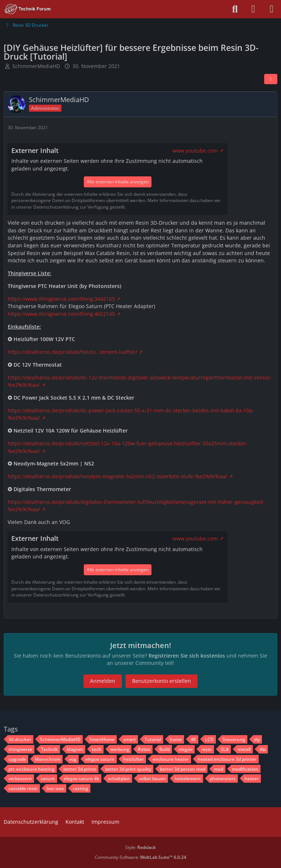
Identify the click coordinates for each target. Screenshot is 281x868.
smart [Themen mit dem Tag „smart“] (130, 739)
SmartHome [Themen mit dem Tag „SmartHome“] (102, 739)
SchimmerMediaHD (36, 66)
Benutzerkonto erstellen (162, 681)
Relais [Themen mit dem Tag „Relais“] (144, 749)
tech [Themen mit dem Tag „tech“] (97, 749)
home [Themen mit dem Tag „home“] (176, 739)
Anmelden (103, 681)
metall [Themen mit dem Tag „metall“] (244, 749)
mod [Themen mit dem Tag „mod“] (219, 769)
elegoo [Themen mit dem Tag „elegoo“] (186, 749)
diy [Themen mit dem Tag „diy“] (257, 739)
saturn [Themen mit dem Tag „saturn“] (48, 779)
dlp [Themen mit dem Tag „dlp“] (263, 749)
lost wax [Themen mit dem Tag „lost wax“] (55, 788)
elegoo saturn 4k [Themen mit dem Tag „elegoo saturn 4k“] (81, 779)
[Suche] (235, 9)
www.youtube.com (195, 151)
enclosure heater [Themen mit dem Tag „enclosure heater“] (171, 759)
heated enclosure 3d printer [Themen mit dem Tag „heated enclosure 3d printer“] (227, 759)
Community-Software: (140, 857)
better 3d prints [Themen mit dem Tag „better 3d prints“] (80, 769)
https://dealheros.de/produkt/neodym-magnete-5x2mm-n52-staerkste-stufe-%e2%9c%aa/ (117, 476)
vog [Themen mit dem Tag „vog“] (73, 759)
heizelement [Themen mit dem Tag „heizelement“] (188, 779)
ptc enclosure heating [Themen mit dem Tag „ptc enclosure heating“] (31, 769)
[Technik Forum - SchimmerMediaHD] (28, 9)
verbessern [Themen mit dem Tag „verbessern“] (20, 779)
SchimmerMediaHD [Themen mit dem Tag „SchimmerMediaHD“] (60, 739)
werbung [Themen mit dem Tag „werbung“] (120, 749)
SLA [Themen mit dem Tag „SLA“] (225, 749)
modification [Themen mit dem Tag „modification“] (245, 769)
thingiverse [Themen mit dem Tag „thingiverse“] (20, 749)
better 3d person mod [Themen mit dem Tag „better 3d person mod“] (183, 769)
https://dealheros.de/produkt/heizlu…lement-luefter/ (72, 352)
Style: (140, 847)
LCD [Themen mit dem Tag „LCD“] (209, 739)
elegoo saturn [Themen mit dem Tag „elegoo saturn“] (100, 759)
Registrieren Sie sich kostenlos (187, 656)
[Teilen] (271, 79)
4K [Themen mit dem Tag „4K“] (193, 739)
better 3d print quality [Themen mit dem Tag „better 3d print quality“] (128, 769)
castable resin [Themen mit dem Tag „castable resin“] (23, 788)
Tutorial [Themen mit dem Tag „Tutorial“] (153, 739)
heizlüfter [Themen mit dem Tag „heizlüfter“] (134, 759)
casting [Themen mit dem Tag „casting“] (80, 788)
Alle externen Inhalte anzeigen (118, 182)
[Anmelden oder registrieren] (253, 9)
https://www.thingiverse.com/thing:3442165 (61, 299)
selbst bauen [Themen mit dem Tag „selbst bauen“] (152, 779)
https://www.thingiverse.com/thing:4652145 (61, 314)
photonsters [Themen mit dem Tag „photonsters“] (223, 779)
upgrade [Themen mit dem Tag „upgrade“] (17, 759)
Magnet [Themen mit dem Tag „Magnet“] (75, 749)
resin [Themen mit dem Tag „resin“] (207, 749)
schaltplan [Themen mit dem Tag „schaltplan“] (119, 779)
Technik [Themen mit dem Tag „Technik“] (49, 749)
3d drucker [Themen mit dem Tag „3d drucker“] (20, 739)
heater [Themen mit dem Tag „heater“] (252, 779)
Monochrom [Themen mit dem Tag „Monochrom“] (48, 759)
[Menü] (271, 9)
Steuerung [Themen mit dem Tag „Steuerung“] (234, 739)
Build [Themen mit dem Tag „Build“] (164, 749)
